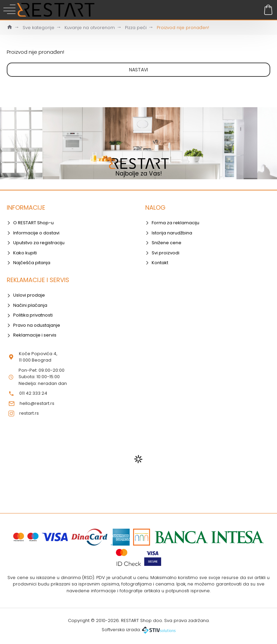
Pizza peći (136, 28)
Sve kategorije (39, 28)
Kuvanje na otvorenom (90, 28)
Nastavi (138, 70)
